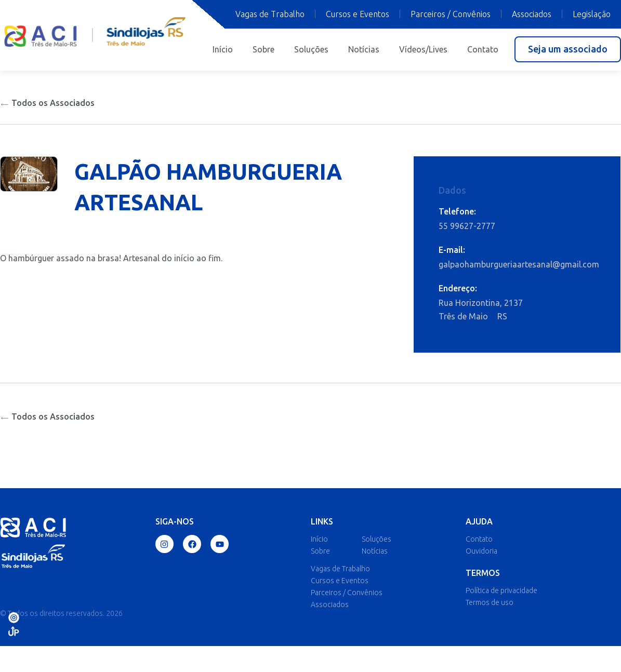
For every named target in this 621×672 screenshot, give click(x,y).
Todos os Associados (47, 103)
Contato (483, 49)
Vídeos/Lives (423, 49)
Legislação (592, 14)
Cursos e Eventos (358, 14)
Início (223, 49)
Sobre (263, 49)
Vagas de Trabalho (270, 14)
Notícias (364, 49)
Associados (532, 14)
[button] (568, 49)
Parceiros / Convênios (451, 14)
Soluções (311, 49)
